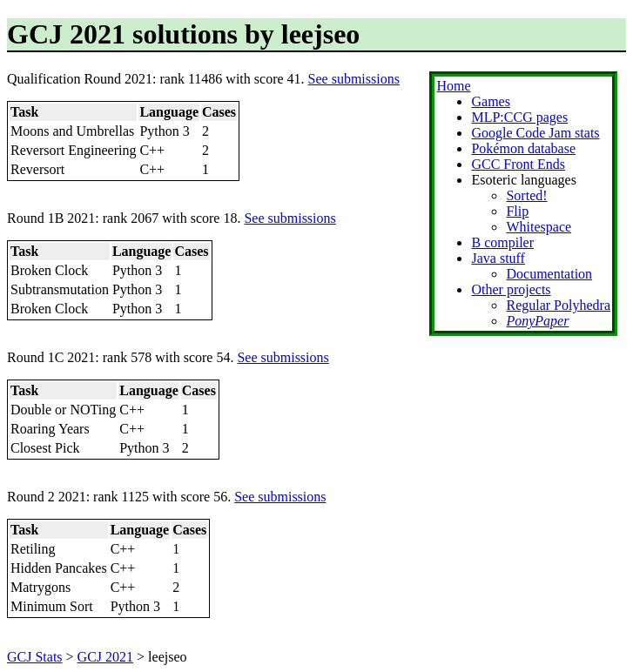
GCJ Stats (35, 657)
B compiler (502, 242)
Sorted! (526, 195)
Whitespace (539, 227)
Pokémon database (523, 148)
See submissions (354, 79)
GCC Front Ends (518, 164)
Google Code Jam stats (535, 133)
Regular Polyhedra (558, 305)
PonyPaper (537, 321)
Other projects (511, 289)
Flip (517, 211)
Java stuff (498, 258)
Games (490, 101)
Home (453, 86)
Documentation (549, 274)
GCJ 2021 (105, 657)
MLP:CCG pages (519, 117)
